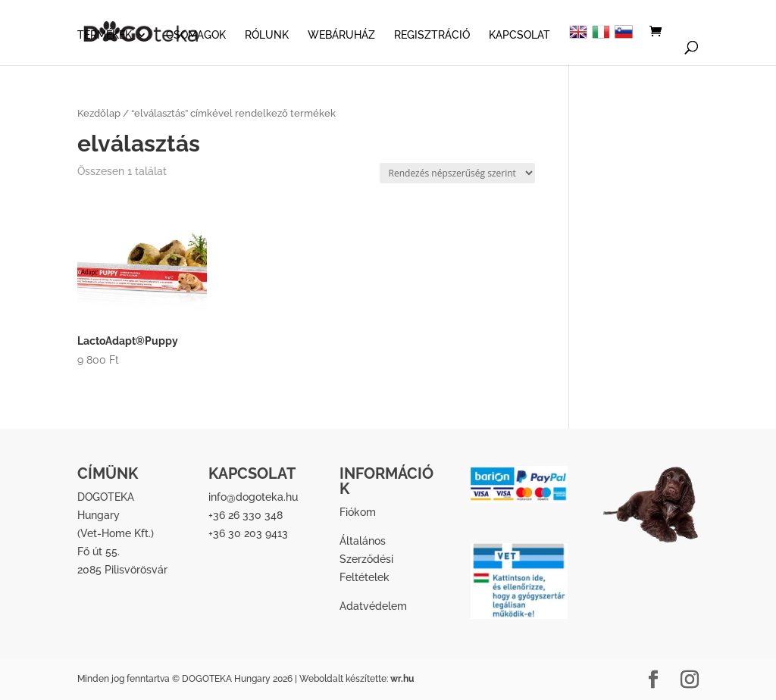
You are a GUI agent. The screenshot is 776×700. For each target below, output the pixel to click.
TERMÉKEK (105, 35)
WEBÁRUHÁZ (341, 35)
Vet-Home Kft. (116, 533)
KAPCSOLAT (519, 35)
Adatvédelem (373, 606)
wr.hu (402, 679)
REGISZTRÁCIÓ (432, 35)
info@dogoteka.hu (253, 497)
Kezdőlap (99, 113)
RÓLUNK (267, 35)
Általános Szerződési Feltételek (366, 559)
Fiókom (358, 512)
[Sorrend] (457, 173)
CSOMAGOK (196, 35)
